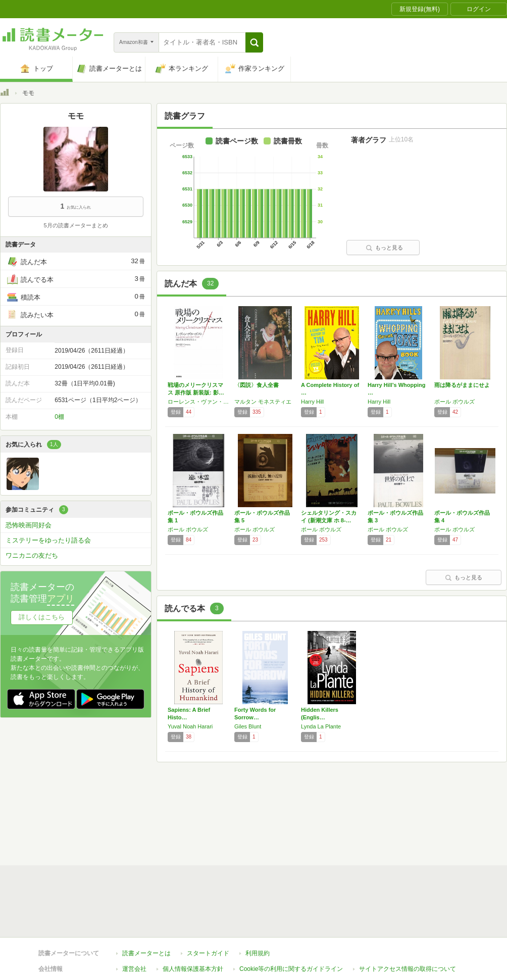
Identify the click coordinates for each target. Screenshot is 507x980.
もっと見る (384, 248)
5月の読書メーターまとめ (75, 225)
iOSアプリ (191, 866)
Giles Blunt (248, 726)
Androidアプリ (142, 866)
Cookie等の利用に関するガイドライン (291, 835)
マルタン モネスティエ (263, 402)
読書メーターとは (146, 819)
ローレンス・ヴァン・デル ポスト (198, 402)
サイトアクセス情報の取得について (408, 835)
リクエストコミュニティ (313, 850)
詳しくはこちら (42, 617)
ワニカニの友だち (32, 555)
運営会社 (134, 835)
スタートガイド (208, 819)
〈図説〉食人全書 (257, 385)
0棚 (59, 417)
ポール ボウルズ (454, 402)
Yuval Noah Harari (190, 726)
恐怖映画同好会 (29, 525)
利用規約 (258, 819)
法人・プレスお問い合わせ (227, 850)
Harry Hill (312, 402)
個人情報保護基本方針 (193, 835)
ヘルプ (131, 850)
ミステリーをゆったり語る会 (48, 540)
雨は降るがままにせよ (462, 385)
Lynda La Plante (321, 726)
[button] (254, 42)
